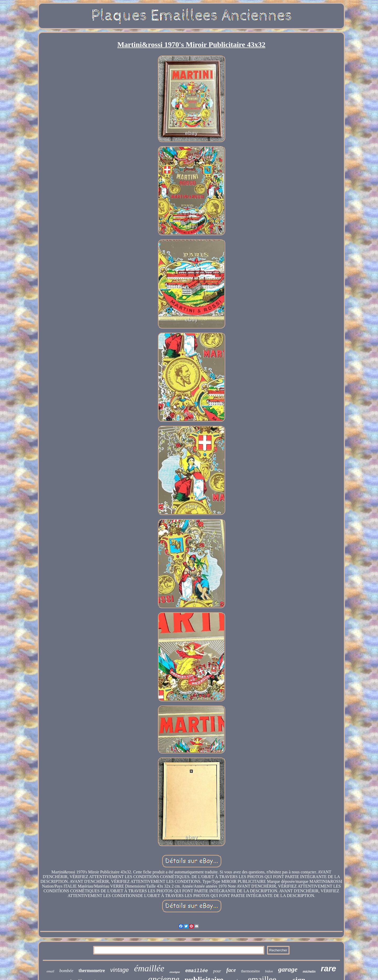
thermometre (92, 971)
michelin (309, 972)
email (50, 971)
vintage (120, 970)
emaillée (197, 971)
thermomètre (250, 971)
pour (217, 971)
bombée (66, 971)
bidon (269, 971)
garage (288, 969)
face (231, 970)
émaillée (149, 968)
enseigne (175, 972)
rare (329, 969)
